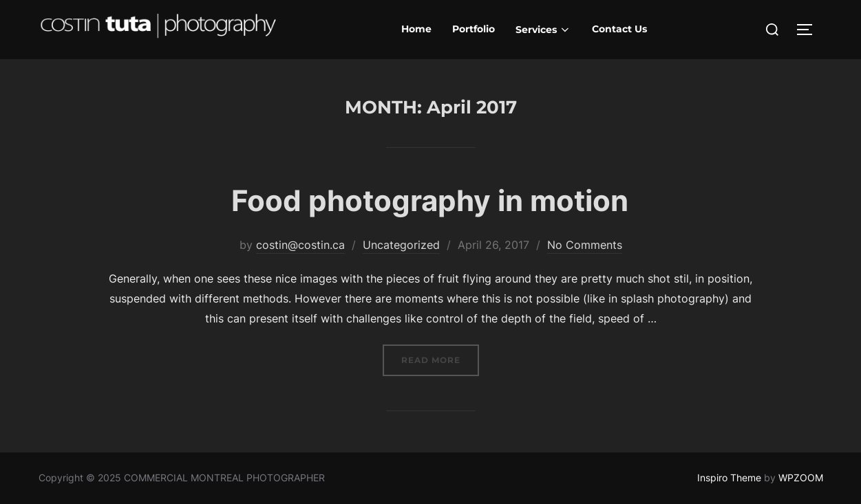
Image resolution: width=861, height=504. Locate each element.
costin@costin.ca (300, 245)
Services (544, 30)
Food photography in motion (430, 200)
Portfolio (474, 29)
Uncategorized (401, 245)
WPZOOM (801, 478)
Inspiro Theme (729, 478)
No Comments (585, 245)
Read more (440, 359)
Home (416, 29)
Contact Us (619, 29)
